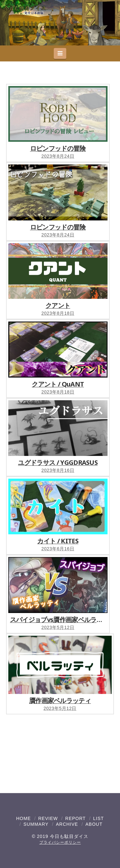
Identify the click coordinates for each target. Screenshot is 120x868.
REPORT (76, 818)
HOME (23, 818)
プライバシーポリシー (60, 842)
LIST (99, 818)
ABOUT (94, 824)
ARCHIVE (67, 824)
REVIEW (48, 818)
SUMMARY (36, 824)
